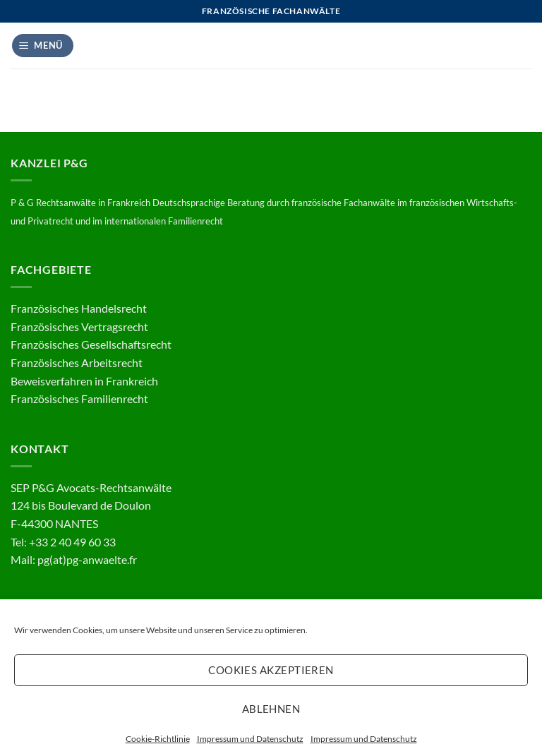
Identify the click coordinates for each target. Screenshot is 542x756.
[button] (43, 46)
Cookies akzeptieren (271, 670)
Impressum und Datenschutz (250, 739)
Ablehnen (271, 709)
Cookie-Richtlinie (158, 739)
